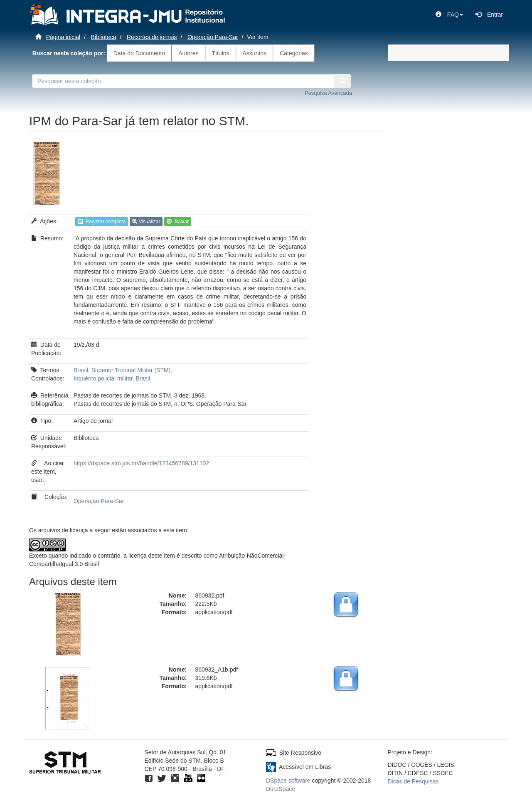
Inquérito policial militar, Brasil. (113, 378)
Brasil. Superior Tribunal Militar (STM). (123, 370)
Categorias (294, 53)
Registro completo (102, 222)
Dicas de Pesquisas (413, 781)
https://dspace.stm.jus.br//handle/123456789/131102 (141, 463)
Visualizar (146, 222)
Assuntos (255, 53)
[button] (449, 15)
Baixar (178, 222)
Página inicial (63, 37)
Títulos (221, 53)
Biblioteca (104, 37)
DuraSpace (281, 789)
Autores (188, 53)
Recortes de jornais (152, 37)
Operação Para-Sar (213, 37)
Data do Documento (139, 53)
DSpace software (288, 781)
